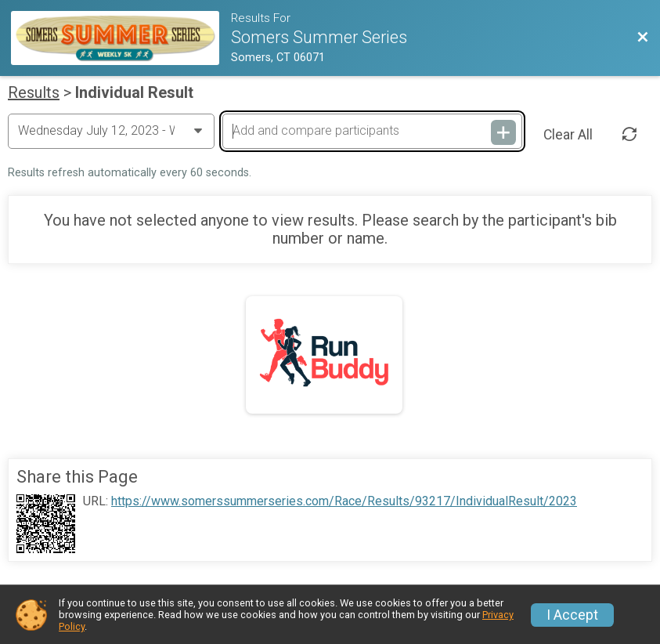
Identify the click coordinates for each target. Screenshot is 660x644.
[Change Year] (111, 131)
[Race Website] (121, 38)
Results (34, 92)
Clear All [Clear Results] (568, 135)
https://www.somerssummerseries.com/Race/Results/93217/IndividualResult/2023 (344, 501)
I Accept (572, 615)
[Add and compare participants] (372, 131)
